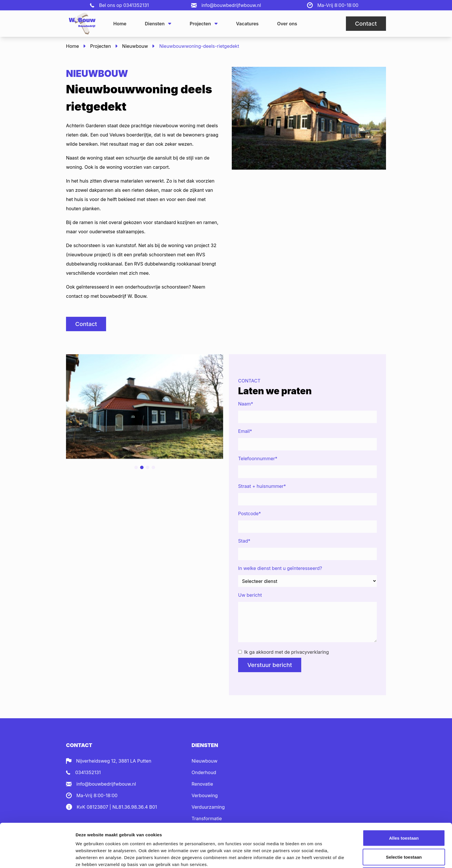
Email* (245, 431)
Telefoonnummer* (258, 458)
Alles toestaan (404, 797)
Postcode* (249, 513)
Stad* (244, 541)
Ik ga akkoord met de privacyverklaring (284, 652)
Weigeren (404, 835)
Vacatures (247, 24)
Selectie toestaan (404, 816)
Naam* (246, 404)
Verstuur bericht (270, 665)
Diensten (158, 24)
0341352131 (136, 5)
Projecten (204, 24)
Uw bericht (250, 595)
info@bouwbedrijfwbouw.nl (231, 5)
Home (120, 24)
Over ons (287, 24)
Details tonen (311, 857)
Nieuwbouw (135, 46)
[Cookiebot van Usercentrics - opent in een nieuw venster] (37, 857)
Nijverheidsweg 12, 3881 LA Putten (114, 761)
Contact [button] (366, 24)
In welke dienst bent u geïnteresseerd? (280, 568)
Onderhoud (204, 772)
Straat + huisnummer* (262, 486)
